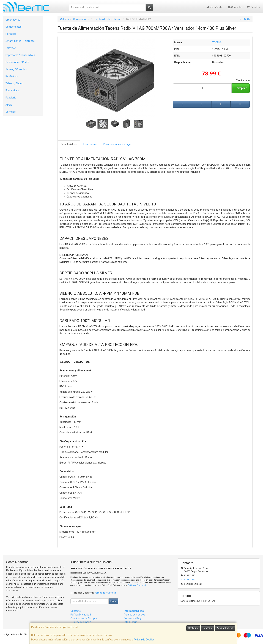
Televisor (11, 48)
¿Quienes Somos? (81, 622)
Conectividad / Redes (17, 62)
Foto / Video (12, 91)
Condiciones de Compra (84, 618)
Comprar (241, 88)
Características (69, 144)
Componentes (13, 27)
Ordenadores (13, 20)
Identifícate (214, 7)
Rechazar (208, 628)
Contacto (235, 7)
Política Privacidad (81, 615)
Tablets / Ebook (14, 83)
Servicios (11, 112)
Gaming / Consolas (16, 69)
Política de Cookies (144, 640)
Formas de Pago (133, 618)
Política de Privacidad (137, 585)
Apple (9, 105)
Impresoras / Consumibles (20, 55)
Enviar (113, 601)
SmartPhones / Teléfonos (20, 41)
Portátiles (11, 34)
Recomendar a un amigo (117, 144)
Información (90, 144)
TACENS (217, 43)
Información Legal (134, 611)
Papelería (11, 98)
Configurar (193, 628)
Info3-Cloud (131, 622)
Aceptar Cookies (225, 628)
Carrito (254, 7)
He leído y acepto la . (95, 593)
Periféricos (12, 76)
